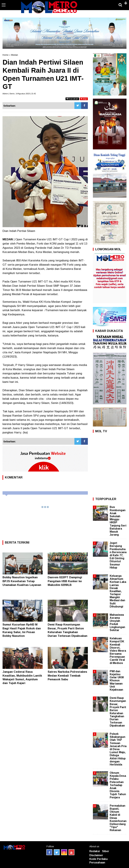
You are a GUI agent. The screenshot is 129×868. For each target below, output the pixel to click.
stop (84, 99)
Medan (15, 55)
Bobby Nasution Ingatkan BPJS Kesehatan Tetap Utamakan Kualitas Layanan (22, 581)
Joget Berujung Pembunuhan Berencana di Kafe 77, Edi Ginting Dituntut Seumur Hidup (118, 555)
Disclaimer (96, 855)
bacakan (72, 99)
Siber (106, 851)
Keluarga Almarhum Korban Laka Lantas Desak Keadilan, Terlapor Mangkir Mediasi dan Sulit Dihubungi (118, 591)
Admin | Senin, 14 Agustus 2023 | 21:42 (19, 94)
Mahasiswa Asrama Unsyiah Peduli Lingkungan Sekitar (117, 622)
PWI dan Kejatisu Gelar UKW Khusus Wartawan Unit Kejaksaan (117, 680)
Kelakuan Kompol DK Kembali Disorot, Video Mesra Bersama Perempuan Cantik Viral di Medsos (118, 651)
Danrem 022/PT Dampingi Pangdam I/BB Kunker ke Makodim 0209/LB (65, 581)
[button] (126, 2)
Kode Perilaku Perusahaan (99, 861)
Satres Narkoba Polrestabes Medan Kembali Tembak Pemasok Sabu (67, 675)
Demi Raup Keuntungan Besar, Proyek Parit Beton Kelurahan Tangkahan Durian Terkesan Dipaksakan (118, 712)
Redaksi (95, 851)
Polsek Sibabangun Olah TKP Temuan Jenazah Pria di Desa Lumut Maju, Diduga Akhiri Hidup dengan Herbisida (118, 749)
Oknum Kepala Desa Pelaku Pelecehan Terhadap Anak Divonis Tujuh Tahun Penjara (118, 785)
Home (5, 55)
